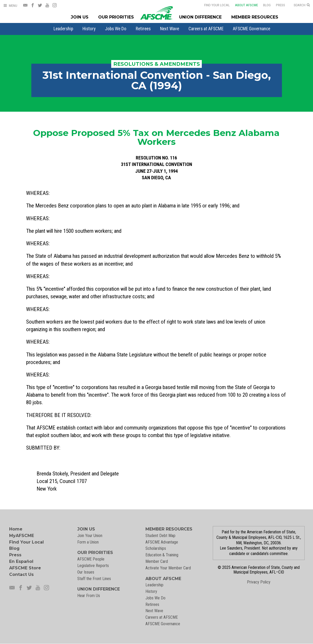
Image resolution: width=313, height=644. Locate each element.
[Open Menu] (10, 6)
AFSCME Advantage (162, 542)
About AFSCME (246, 5)
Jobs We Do (116, 29)
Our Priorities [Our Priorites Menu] (116, 17)
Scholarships (156, 548)
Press (280, 5)
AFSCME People (91, 559)
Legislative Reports (93, 566)
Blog (267, 5)
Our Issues (86, 572)
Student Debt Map (160, 536)
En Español (21, 561)
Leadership (63, 29)
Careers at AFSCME (206, 29)
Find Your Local (217, 5)
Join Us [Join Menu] (80, 17)
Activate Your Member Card (168, 568)
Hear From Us (89, 596)
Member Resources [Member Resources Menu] (255, 17)
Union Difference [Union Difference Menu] (200, 17)
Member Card (157, 561)
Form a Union (88, 542)
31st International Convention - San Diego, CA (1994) (157, 80)
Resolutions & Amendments (157, 64)
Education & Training (162, 555)
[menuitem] (63, 29)
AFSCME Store (25, 568)
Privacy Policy (259, 582)
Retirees (143, 29)
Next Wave (170, 29)
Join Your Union (90, 536)
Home (16, 529)
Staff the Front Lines (94, 579)
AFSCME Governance (252, 29)
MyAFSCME (22, 536)
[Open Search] (302, 5)
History (89, 29)
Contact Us (21, 574)
